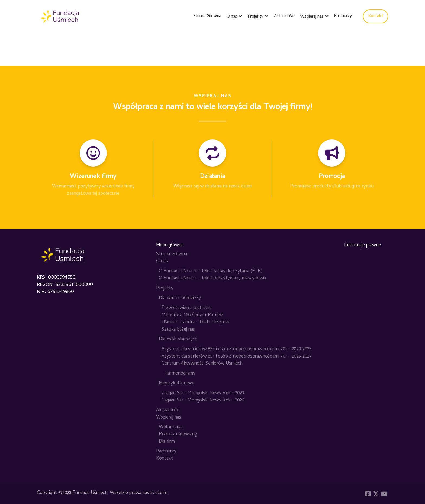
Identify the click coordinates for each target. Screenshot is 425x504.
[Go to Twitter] (376, 494)
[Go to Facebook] (368, 494)
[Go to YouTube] (384, 494)
